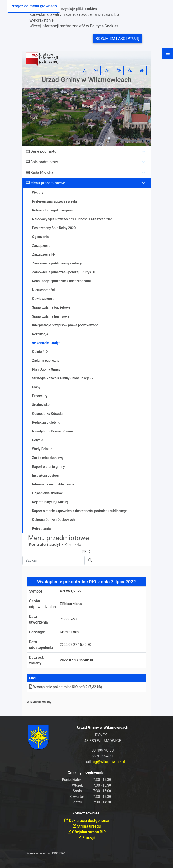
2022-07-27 (69, 619)
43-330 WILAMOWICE (103, 741)
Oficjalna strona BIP (86, 832)
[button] (119, 70)
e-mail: (103, 762)
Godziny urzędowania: (86, 773)
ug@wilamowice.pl (109, 762)
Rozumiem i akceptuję (117, 39)
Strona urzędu (87, 826)
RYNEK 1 (103, 735)
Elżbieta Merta (71, 604)
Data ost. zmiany (37, 660)
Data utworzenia (39, 619)
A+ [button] (96, 70)
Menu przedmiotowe (48, 183)
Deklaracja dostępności (86, 821)
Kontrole (73, 545)
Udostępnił (38, 632)
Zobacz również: (87, 813)
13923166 (58, 853)
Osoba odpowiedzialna (42, 604)
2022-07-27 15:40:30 (76, 645)
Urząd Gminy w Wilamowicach (86, 80)
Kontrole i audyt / (46, 545)
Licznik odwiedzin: (38, 853)
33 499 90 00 (103, 750)
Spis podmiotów (44, 162)
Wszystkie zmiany (39, 702)
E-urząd (86, 838)
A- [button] (107, 70)
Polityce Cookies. (105, 26)
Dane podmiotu (43, 151)
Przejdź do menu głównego (34, 6)
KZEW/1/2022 (71, 591)
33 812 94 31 (103, 756)
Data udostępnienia (41, 645)
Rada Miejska (42, 172)
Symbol (36, 591)
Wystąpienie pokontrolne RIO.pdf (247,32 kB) (66, 687)
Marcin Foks (69, 632)
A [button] (84, 70)
